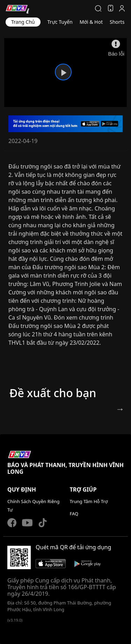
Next (119, 410)
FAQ (74, 514)
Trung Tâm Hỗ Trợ (89, 501)
